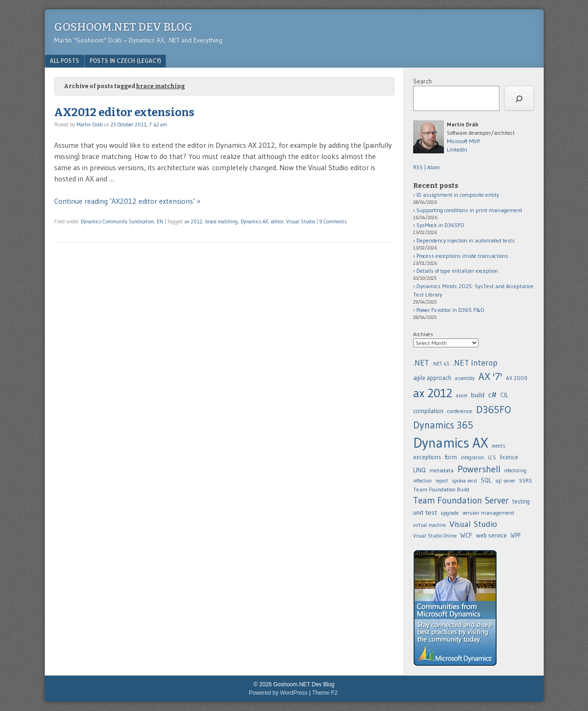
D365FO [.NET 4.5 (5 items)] (494, 410)
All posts (65, 61)
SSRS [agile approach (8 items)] (526, 480)
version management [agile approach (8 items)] (488, 513)
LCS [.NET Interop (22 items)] (492, 458)
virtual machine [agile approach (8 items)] (429, 525)
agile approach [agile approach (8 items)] (432, 378)
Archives (423, 334)
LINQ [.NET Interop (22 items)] (419, 470)
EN (160, 221)
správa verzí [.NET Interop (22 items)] (464, 481)
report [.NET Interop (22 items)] (442, 481)
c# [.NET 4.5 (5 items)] (492, 394)
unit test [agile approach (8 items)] (425, 512)
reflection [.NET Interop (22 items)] (422, 481)
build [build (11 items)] (478, 395)
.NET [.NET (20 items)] (421, 363)
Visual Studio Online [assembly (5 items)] (435, 536)
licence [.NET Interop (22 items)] (509, 457)
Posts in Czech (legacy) (125, 61)
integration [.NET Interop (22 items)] (472, 458)
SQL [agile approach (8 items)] (486, 480)
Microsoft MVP (463, 141)
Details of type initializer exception (457, 271)
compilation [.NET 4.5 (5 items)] (428, 411)
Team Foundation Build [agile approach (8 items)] (441, 489)
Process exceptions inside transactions (462, 256)
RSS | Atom (426, 167)
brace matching (221, 221)
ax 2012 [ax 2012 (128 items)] (433, 393)
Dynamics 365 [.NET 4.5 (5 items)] (443, 425)
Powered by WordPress (278, 693)
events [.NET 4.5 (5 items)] (498, 446)
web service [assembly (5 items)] (491, 535)
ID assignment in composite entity (458, 195)
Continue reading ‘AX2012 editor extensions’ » (127, 201)
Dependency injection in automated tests (466, 240)
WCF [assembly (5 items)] (466, 535)
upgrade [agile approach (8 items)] (450, 513)
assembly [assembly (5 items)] (465, 378)
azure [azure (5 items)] (462, 396)
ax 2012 (194, 221)
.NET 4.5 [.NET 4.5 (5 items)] (441, 364)
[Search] (519, 98)
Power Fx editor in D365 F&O (450, 310)
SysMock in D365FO (440, 225)
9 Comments (333, 221)
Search (422, 81)
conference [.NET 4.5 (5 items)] (460, 411)
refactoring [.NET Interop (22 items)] (515, 471)
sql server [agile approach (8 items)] (505, 481)
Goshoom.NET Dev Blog (123, 27)
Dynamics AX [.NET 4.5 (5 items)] (451, 443)
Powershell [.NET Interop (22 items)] (479, 469)
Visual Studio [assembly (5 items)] (473, 524)
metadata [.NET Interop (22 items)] (442, 470)
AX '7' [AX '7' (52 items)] (490, 376)
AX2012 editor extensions (124, 112)
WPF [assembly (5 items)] (516, 535)
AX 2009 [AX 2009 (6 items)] (517, 378)
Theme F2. (325, 693)
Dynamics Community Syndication (117, 221)
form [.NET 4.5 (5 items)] (451, 457)
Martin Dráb (90, 124)
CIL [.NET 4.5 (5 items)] (504, 395)
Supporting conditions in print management (469, 210)
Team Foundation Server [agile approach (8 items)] (461, 500)
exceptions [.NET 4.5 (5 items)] (427, 457)
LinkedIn (457, 149)
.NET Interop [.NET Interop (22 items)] (475, 363)
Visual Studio (301, 221)
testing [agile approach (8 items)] (521, 501)
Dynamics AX (254, 221)
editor (277, 221)
